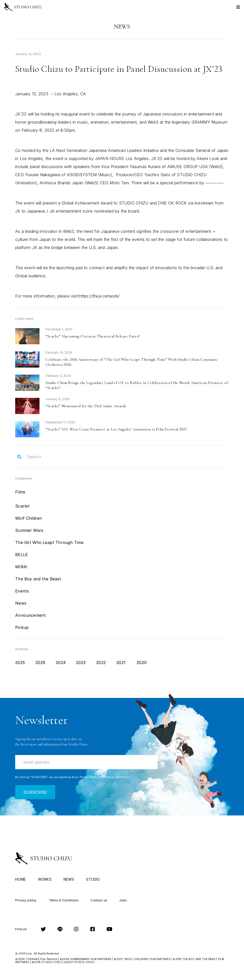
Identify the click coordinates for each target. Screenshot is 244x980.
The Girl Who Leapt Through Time (49, 542)
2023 (81, 663)
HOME (21, 879)
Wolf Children (29, 518)
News (21, 603)
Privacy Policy (88, 777)
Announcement (30, 615)
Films (20, 492)
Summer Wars (29, 530)
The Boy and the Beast (38, 579)
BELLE (22, 555)
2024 (61, 663)
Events (22, 591)
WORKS (45, 879)
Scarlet (22, 506)
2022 (101, 663)
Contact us (99, 900)
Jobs (123, 900)
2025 (20, 663)
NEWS (69, 879)
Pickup (22, 627)
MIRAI (21, 567)
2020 (142, 663)
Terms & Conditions (116, 777)
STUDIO (93, 879)
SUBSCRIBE (35, 792)
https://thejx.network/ (100, 296)
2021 (121, 663)
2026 (40, 663)
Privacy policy (26, 900)
